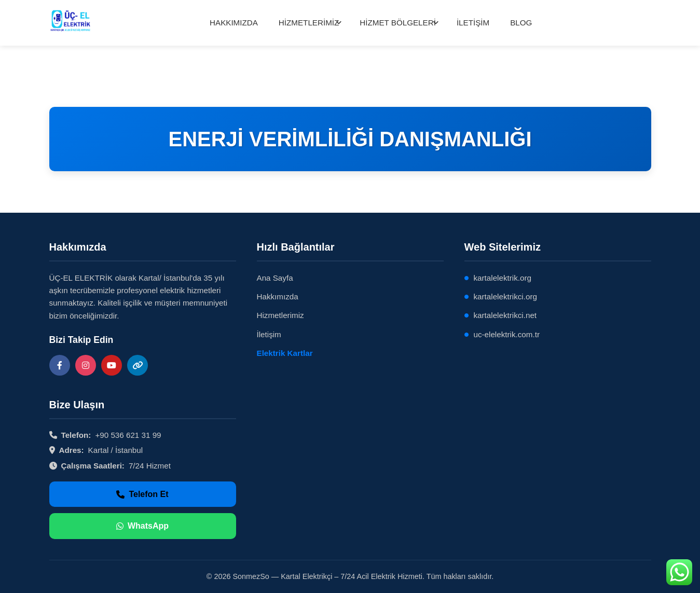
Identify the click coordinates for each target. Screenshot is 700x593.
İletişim (269, 334)
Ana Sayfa (275, 278)
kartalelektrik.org (503, 278)
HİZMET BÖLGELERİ (398, 23)
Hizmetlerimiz (280, 315)
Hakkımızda (278, 297)
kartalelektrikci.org (505, 297)
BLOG (521, 23)
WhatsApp (142, 526)
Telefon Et (142, 494)
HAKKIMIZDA (234, 23)
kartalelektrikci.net (505, 315)
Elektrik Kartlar (285, 353)
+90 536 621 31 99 (128, 435)
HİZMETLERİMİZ (309, 23)
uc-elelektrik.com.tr (507, 334)
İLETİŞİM (473, 23)
